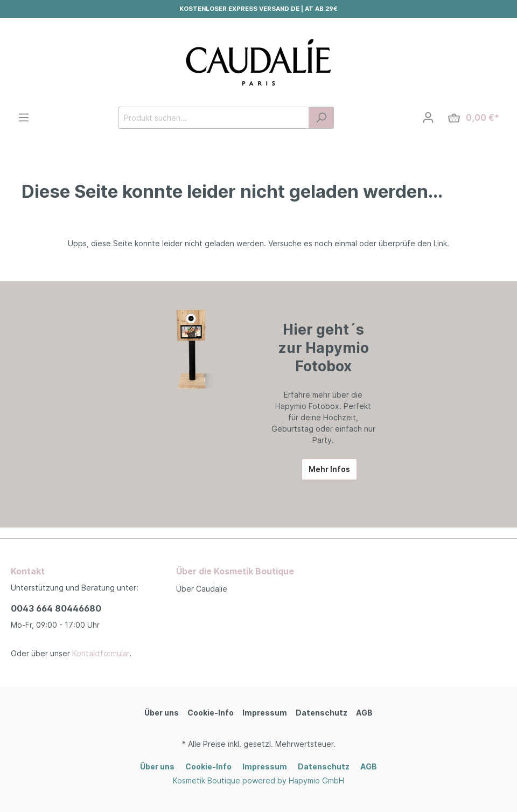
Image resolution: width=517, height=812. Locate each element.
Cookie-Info (211, 713)
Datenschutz (322, 713)
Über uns (162, 713)
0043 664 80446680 (56, 608)
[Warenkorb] (474, 118)
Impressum (265, 713)
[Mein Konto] (428, 117)
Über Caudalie (202, 589)
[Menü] (24, 117)
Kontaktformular (101, 653)
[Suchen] (321, 118)
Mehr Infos (329, 469)
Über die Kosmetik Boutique (235, 571)
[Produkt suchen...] (214, 118)
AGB (364, 713)
